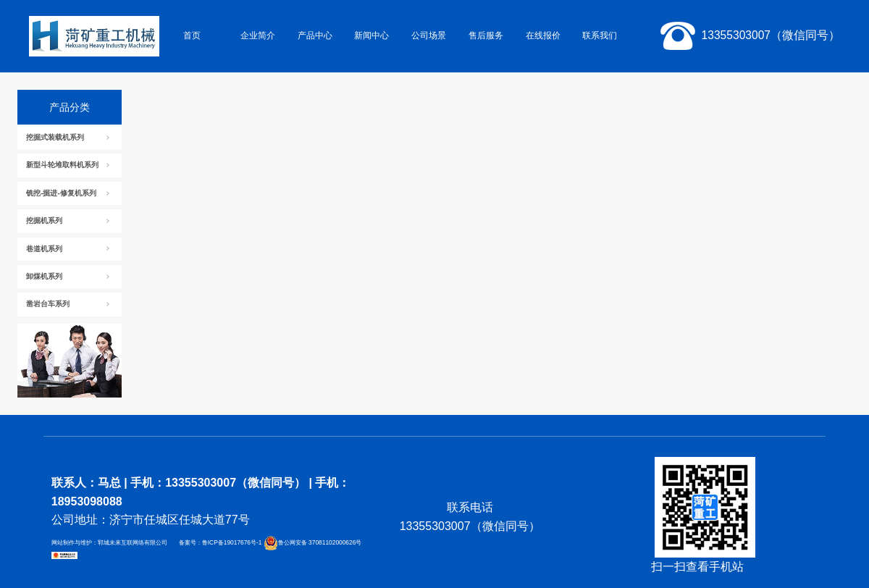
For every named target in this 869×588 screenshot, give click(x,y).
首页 (192, 35)
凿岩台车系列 (48, 304)
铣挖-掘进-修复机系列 (61, 193)
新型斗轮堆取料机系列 (62, 165)
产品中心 (315, 35)
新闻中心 (371, 35)
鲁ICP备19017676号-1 (233, 542)
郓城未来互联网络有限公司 (133, 542)
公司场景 (429, 35)
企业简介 (258, 35)
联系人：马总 (86, 483)
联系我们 (600, 35)
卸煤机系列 (44, 276)
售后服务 (486, 35)
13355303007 (747, 36)
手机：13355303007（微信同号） (218, 483)
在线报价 (543, 35)
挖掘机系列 (44, 220)
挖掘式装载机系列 (55, 137)
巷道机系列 (44, 249)
